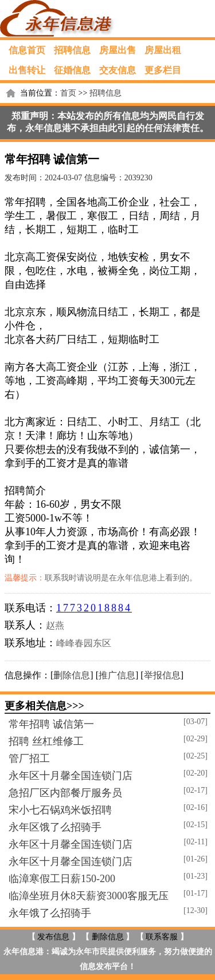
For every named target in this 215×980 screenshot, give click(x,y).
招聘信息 (72, 50)
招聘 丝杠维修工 (46, 741)
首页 (68, 93)
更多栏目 (163, 70)
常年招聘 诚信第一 (51, 724)
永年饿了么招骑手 (50, 913)
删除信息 (72, 675)
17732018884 (94, 608)
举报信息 (162, 675)
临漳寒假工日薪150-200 (62, 879)
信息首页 (27, 50)
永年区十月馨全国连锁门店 (71, 776)
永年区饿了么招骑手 (55, 827)
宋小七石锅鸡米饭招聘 (60, 810)
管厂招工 (29, 758)
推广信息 (117, 675)
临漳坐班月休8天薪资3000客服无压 (89, 896)
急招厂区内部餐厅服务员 (65, 793)
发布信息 (53, 937)
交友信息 (118, 70)
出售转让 (27, 70)
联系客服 (162, 937)
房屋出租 (163, 50)
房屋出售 (118, 50)
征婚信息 (72, 70)
